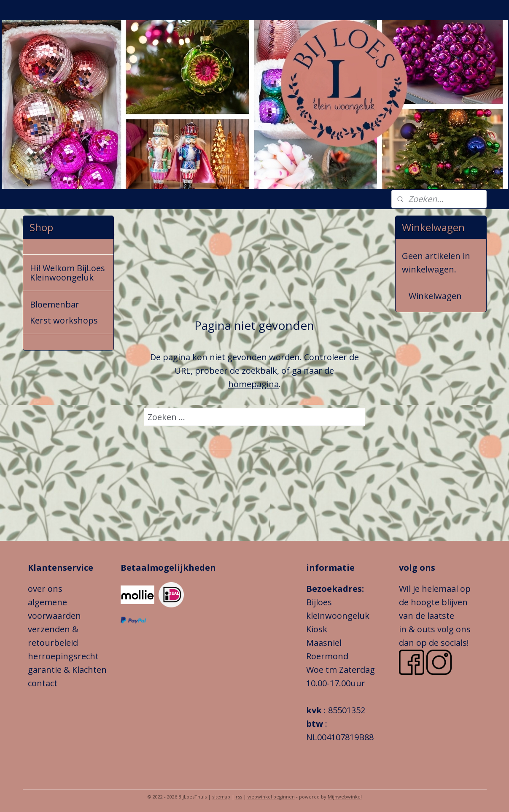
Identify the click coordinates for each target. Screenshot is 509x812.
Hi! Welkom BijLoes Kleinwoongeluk (67, 273)
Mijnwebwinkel (345, 797)
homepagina (253, 384)
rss (239, 797)
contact (43, 683)
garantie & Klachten (67, 670)
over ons (45, 589)
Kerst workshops (64, 320)
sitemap (221, 797)
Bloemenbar (55, 304)
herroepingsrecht (64, 656)
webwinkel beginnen (271, 797)
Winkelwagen (435, 296)
